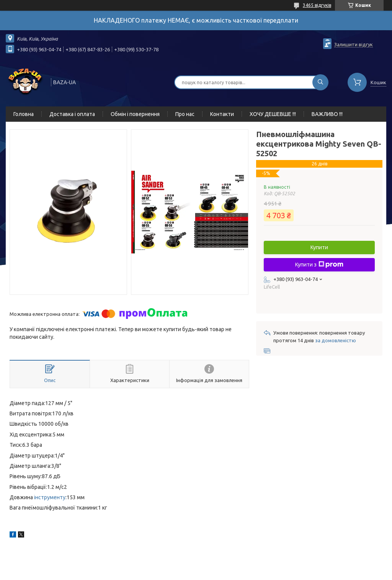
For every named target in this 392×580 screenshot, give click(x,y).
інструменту (50, 497)
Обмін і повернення (135, 114)
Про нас (185, 114)
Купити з (319, 265)
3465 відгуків (317, 5)
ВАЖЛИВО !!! (327, 114)
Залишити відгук (354, 44)
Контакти (222, 114)
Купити (319, 247)
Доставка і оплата (72, 114)
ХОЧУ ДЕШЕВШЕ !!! (273, 114)
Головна (24, 114)
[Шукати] (320, 82)
